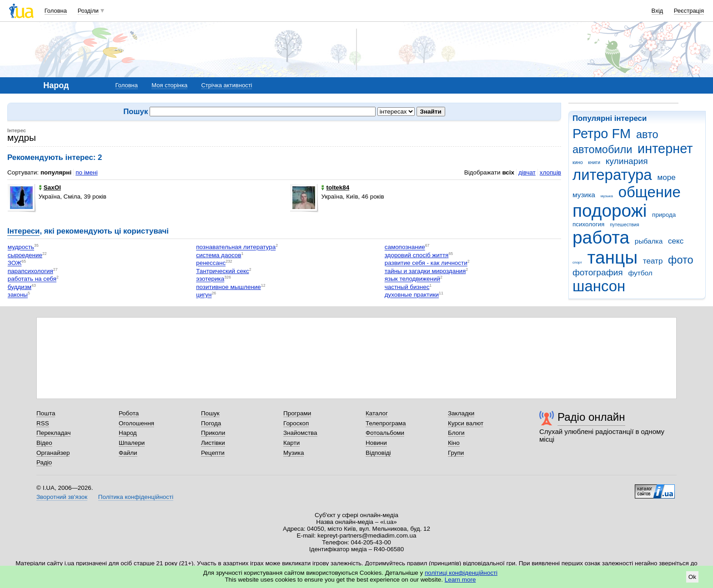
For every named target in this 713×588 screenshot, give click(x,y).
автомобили (602, 149)
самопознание (405, 247)
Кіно (454, 443)
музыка (607, 196)
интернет (665, 149)
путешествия (624, 224)
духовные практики (412, 295)
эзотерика (210, 279)
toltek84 (335, 187)
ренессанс (211, 263)
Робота (129, 413)
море (666, 177)
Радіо (44, 462)
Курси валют (466, 423)
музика (584, 195)
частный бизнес (407, 287)
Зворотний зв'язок (62, 497)
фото (681, 260)
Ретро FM (602, 134)
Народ (128, 433)
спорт (577, 262)
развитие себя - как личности (426, 263)
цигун (204, 295)
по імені (87, 172)
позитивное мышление (228, 287)
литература (612, 175)
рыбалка (649, 241)
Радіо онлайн (591, 417)
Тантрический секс (222, 271)
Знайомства (300, 433)
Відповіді (378, 453)
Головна (56, 11)
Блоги (456, 433)
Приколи (213, 433)
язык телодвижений (412, 279)
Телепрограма (386, 423)
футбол (640, 273)
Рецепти (213, 453)
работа (601, 237)
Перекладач (53, 433)
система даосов (218, 255)
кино (578, 162)
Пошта (46, 413)
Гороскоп (296, 423)
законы (18, 295)
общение (650, 192)
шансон (599, 286)
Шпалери (132, 443)
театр (653, 261)
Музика (294, 453)
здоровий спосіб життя (417, 255)
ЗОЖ (15, 263)
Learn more (460, 580)
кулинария (627, 161)
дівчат (527, 172)
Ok (692, 577)
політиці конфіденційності (461, 573)
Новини (376, 443)
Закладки (461, 413)
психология (588, 224)
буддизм (20, 287)
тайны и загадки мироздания (425, 271)
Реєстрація (689, 11)
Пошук (210, 413)
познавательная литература (236, 247)
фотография (598, 272)
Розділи (88, 11)
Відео (44, 443)
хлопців (550, 172)
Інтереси (23, 231)
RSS (43, 423)
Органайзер (53, 453)
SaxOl (50, 187)
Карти (291, 443)
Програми (297, 413)
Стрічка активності (226, 85)
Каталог (377, 413)
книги (594, 162)
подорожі (610, 211)
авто (647, 135)
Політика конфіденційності (136, 497)
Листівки (213, 443)
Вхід (658, 11)
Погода (211, 423)
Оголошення (136, 423)
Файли (128, 453)
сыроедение (25, 255)
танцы (613, 257)
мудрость (21, 247)
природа (664, 215)
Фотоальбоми (385, 433)
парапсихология (30, 271)
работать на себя (32, 279)
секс (676, 241)
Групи (456, 453)
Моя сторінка (169, 85)
